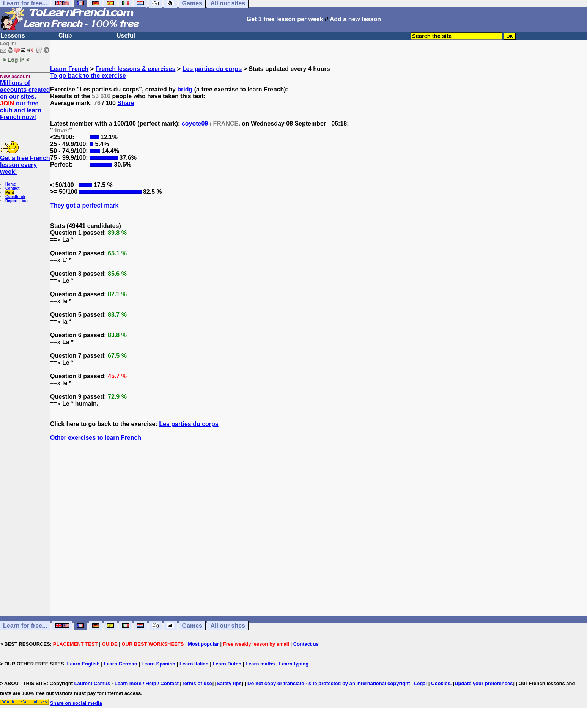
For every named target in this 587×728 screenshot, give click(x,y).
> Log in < (16, 59)
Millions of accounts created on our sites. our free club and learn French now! (25, 100)
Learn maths (260, 664)
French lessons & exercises (136, 69)
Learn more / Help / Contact (147, 683)
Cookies (441, 683)
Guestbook (15, 197)
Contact (12, 188)
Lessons (13, 35)
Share (126, 103)
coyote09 (195, 123)
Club (65, 35)
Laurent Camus (92, 683)
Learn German (120, 664)
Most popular (203, 644)
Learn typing (294, 664)
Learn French (69, 69)
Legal (420, 683)
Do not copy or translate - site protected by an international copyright (329, 683)
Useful (126, 35)
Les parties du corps (212, 69)
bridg (185, 89)
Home (11, 184)
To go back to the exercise (88, 76)
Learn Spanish (158, 664)
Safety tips (229, 683)
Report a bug (17, 201)
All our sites (228, 626)
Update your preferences (484, 683)
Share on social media (76, 703)
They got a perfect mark (84, 205)
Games (192, 626)
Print (10, 193)
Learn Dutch (227, 664)
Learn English (83, 664)
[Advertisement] (319, 542)
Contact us (306, 644)
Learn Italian (194, 664)
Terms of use (197, 683)
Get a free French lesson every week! (25, 165)
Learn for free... (25, 626)
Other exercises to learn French (96, 438)
